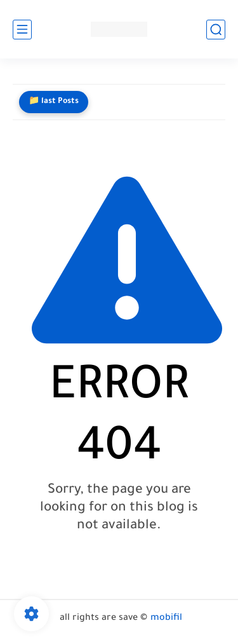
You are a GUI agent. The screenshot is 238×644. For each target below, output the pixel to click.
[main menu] (22, 30)
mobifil (166, 619)
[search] (216, 30)
